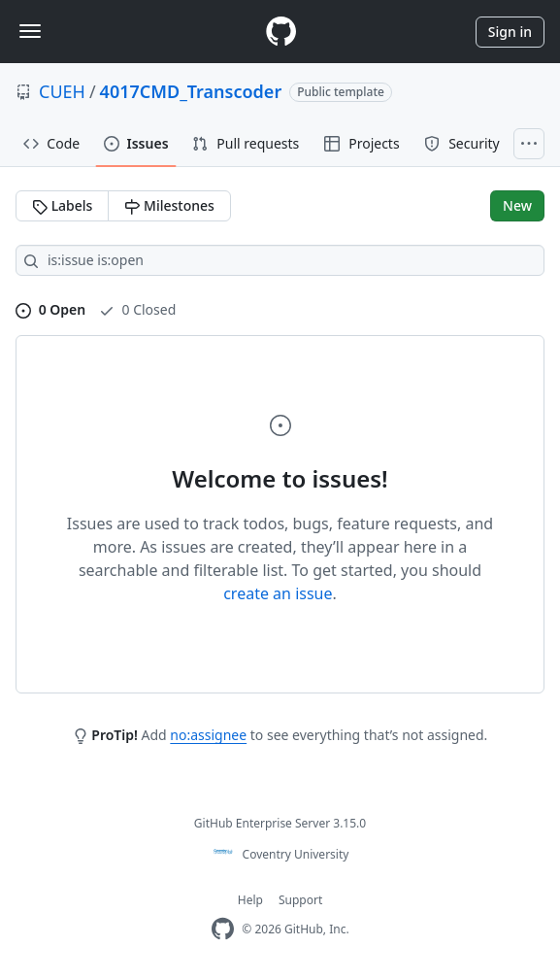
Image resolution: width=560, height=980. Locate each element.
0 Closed (137, 309)
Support (300, 900)
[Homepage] (280, 32)
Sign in (510, 32)
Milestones (169, 205)
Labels (62, 205)
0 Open (50, 309)
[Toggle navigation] (30, 31)
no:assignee (208, 735)
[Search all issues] (280, 260)
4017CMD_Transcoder (191, 91)
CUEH (62, 91)
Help (250, 900)
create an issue (278, 593)
